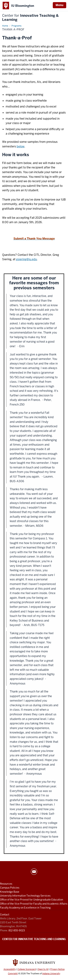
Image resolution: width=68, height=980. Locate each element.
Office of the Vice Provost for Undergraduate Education (32, 900)
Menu (59, 5)
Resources (6, 884)
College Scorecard (27, 969)
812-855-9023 (17, 930)
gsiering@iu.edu (26, 259)
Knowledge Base (10, 892)
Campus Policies (10, 888)
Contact (5, 915)
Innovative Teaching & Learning (30, 18)
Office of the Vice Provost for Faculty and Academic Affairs (34, 904)
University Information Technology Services (25, 896)
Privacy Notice (57, 969)
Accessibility (10, 969)
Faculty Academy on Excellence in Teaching (25, 908)
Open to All (43, 969)
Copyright (13, 974)
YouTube (34, 872)
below (21, 146)
